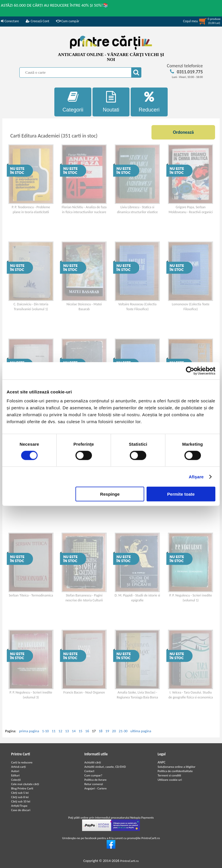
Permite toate (181, 494)
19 (107, 731)
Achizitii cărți (93, 762)
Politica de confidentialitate (175, 771)
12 (60, 731)
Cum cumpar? (93, 775)
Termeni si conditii (169, 775)
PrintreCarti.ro (129, 861)
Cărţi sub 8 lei (20, 797)
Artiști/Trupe (19, 806)
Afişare (196, 476)
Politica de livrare (96, 780)
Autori (15, 771)
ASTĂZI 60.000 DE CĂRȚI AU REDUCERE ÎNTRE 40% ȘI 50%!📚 (55, 5)
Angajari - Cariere (96, 788)
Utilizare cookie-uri (170, 780)
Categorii (73, 102)
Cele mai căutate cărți (25, 784)
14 (74, 731)
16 (87, 731)
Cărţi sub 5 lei (20, 793)
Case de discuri (21, 810)
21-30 (123, 731)
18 (100, 731)
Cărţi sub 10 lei (21, 801)
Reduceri (149, 102)
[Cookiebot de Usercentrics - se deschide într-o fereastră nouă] (190, 371)
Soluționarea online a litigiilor (176, 767)
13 (67, 731)
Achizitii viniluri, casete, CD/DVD (105, 767)
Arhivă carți (18, 767)
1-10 (45, 731)
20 (114, 731)
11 (54, 731)
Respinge (110, 494)
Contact (89, 771)
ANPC (161, 762)
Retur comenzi (94, 784)
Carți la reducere (22, 762)
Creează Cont (37, 21)
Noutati (111, 102)
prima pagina (29, 731)
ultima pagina (141, 731)
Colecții (16, 780)
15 (81, 731)
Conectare (10, 21)
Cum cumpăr (68, 21)
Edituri (15, 775)
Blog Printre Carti (22, 788)
